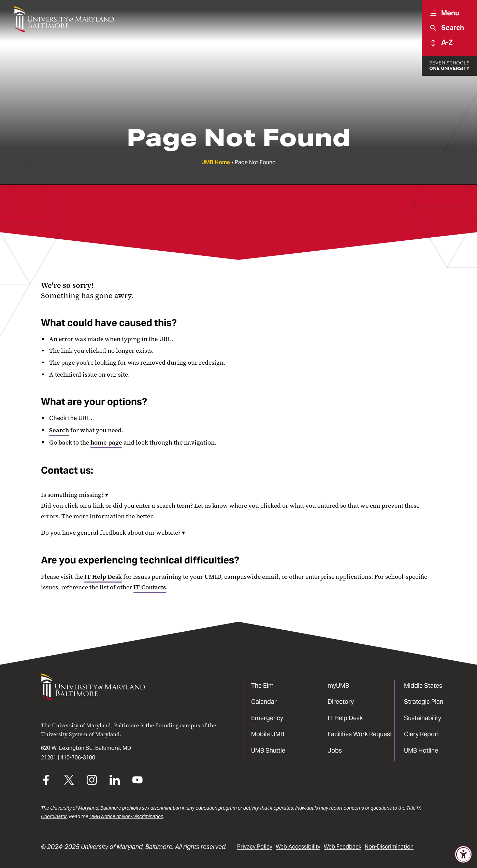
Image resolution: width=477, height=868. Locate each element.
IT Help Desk (103, 577)
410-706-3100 (78, 758)
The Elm (262, 685)
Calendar (264, 702)
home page (106, 443)
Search (59, 430)
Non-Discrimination (389, 847)
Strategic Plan (424, 702)
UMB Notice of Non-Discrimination (126, 816)
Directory (341, 702)
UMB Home (216, 162)
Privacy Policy (255, 847)
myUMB (338, 685)
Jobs (335, 750)
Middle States (423, 685)
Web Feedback (343, 847)
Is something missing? (75, 495)
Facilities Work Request (360, 734)
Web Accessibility (298, 847)
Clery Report (422, 734)
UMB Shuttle (268, 750)
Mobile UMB (268, 734)
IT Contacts (150, 587)
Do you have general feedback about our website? (113, 533)
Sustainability (423, 718)
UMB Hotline (421, 750)
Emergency (267, 718)
